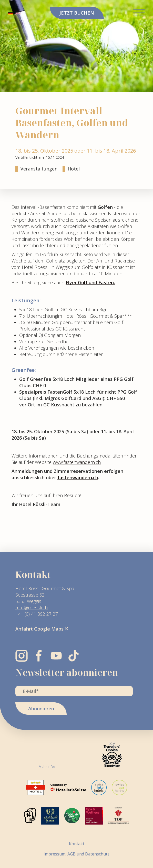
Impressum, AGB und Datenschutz (76, 854)
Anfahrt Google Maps (39, 629)
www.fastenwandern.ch (77, 462)
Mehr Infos (47, 767)
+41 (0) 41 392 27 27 (37, 614)
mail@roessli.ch (32, 608)
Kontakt (77, 844)
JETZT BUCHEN (77, 13)
